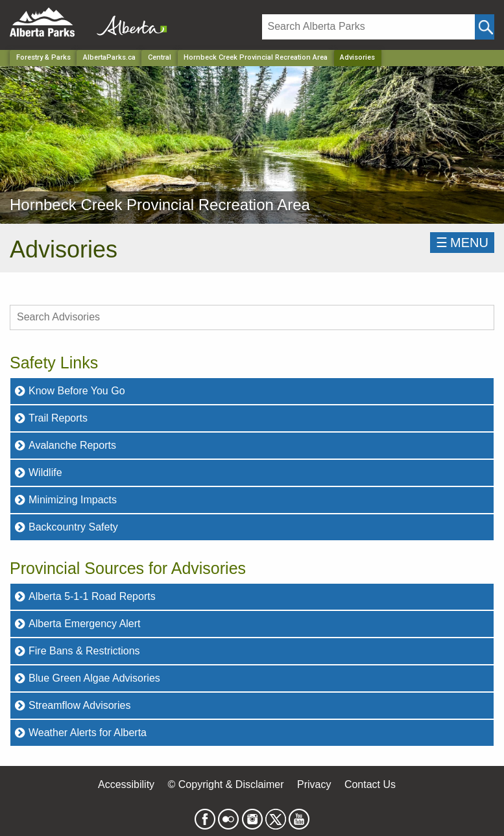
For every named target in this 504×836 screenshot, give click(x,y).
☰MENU (462, 243)
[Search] (369, 27)
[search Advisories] (252, 317)
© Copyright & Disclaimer (226, 784)
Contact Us (370, 784)
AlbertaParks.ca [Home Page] (109, 57)
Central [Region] (160, 57)
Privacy (314, 784)
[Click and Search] (485, 27)
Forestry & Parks (43, 57)
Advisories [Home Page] (357, 57)
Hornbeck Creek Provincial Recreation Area (256, 57)
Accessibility (126, 784)
